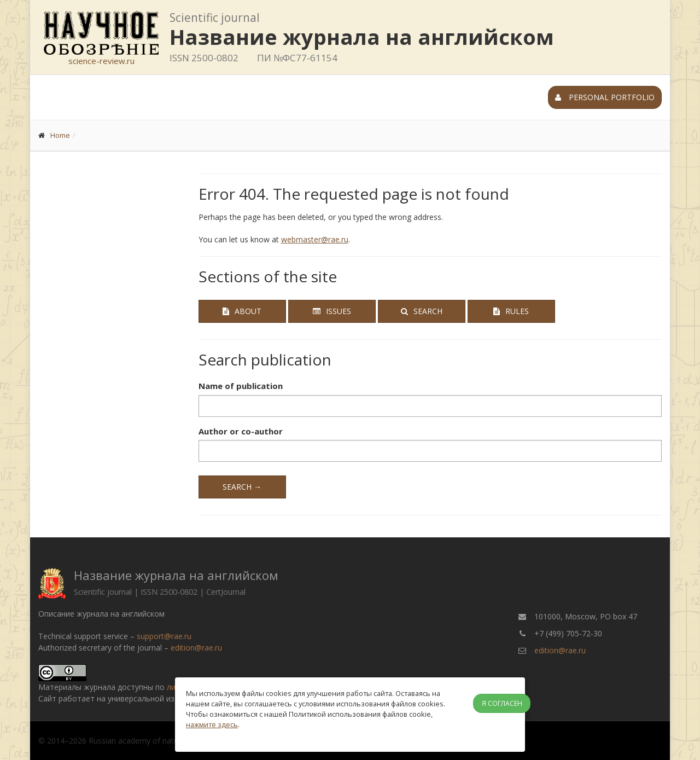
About (242, 311)
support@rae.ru (164, 636)
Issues (332, 311)
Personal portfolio (605, 97)
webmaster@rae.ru (315, 239)
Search (422, 311)
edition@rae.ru (196, 648)
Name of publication (241, 386)
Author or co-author (241, 431)
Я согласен (502, 703)
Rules (511, 311)
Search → (242, 487)
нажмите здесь (212, 724)
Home (60, 135)
